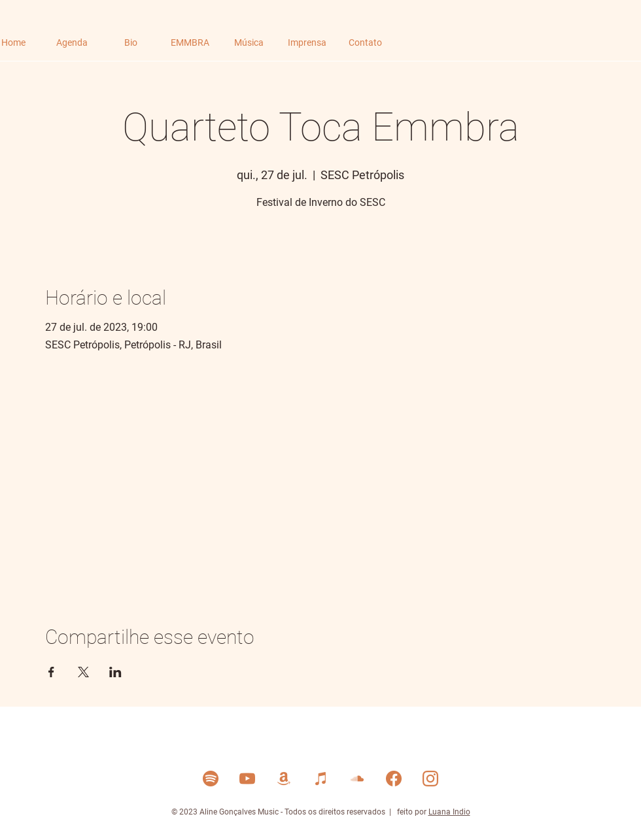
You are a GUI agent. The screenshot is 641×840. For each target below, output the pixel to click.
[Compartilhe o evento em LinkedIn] (115, 672)
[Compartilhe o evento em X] (83, 672)
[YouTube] (247, 779)
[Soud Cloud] (357, 779)
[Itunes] (320, 779)
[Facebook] (394, 779)
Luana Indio (449, 812)
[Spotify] (211, 779)
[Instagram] (430, 779)
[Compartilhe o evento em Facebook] (51, 672)
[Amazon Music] (284, 779)
